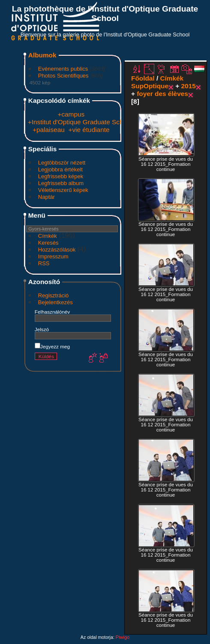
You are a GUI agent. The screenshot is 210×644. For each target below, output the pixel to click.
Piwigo (123, 637)
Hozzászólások (57, 250)
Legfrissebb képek (61, 176)
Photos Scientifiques (63, 76)
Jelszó (42, 329)
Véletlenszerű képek (63, 190)
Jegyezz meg (52, 346)
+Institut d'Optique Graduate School (80, 122)
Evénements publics (63, 69)
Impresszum (53, 256)
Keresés (48, 243)
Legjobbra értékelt (60, 169)
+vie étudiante (89, 130)
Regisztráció (54, 295)
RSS (44, 263)
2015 (189, 86)
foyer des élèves (162, 94)
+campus (71, 114)
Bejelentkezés (55, 302)
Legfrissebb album (61, 183)
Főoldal (143, 78)
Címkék (48, 236)
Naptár (46, 197)
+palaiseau (49, 130)
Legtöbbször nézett (62, 163)
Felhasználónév (52, 312)
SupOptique (150, 86)
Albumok (42, 55)
